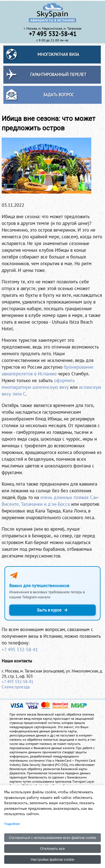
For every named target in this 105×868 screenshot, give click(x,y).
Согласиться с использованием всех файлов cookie (53, 838)
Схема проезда (16, 687)
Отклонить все (52, 849)
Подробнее (12, 824)
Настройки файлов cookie (53, 859)
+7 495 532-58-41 (20, 650)
